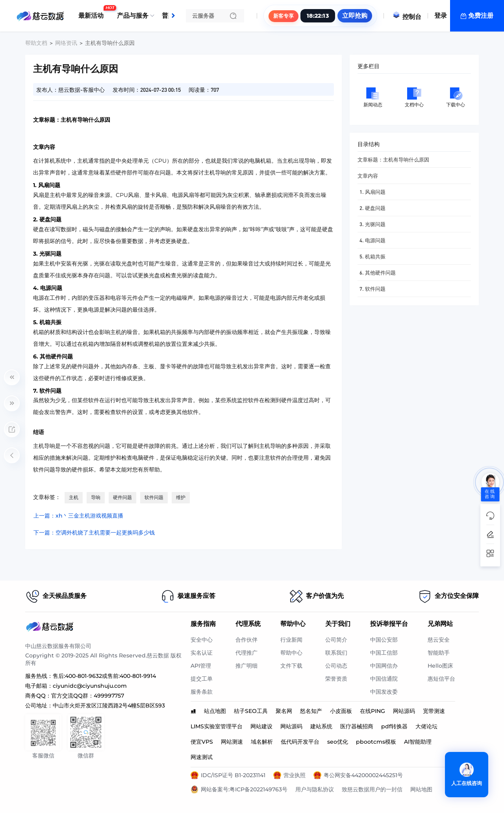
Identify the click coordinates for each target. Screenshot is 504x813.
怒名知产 (311, 711)
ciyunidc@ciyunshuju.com (90, 686)
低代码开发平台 (300, 742)
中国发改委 (384, 692)
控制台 (407, 17)
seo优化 (338, 742)
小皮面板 (341, 711)
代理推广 (246, 653)
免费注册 (481, 16)
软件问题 (154, 497)
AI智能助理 (418, 742)
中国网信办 (384, 666)
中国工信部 (384, 653)
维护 (181, 497)
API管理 (201, 666)
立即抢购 (355, 16)
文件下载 (291, 666)
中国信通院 (384, 679)
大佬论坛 (426, 726)
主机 (74, 497)
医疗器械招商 (357, 726)
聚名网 (284, 711)
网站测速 (232, 742)
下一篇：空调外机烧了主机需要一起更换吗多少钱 (94, 533)
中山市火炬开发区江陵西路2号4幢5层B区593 (109, 705)
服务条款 (202, 692)
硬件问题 (122, 497)
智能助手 (439, 653)
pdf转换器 (394, 726)
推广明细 (246, 666)
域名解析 (262, 742)
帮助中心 (291, 653)
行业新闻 (291, 640)
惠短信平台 (441, 679)
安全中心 (202, 640)
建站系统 (321, 726)
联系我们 (336, 653)
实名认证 (202, 653)
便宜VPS (202, 742)
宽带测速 (434, 711)
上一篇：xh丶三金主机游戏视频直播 (78, 516)
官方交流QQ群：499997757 (88, 696)
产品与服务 (133, 16)
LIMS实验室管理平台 (217, 726)
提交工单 (202, 679)
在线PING (372, 711)
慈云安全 (439, 640)
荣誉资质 (336, 679)
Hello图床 (440, 666)
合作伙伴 (246, 640)
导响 (96, 497)
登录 (441, 16)
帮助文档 (36, 43)
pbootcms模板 (376, 742)
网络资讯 (66, 43)
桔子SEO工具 (251, 711)
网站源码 (404, 711)
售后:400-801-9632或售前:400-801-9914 (104, 676)
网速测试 (202, 757)
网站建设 (261, 726)
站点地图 (215, 711)
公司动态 (336, 666)
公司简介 (336, 640)
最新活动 (93, 13)
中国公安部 (384, 640)
